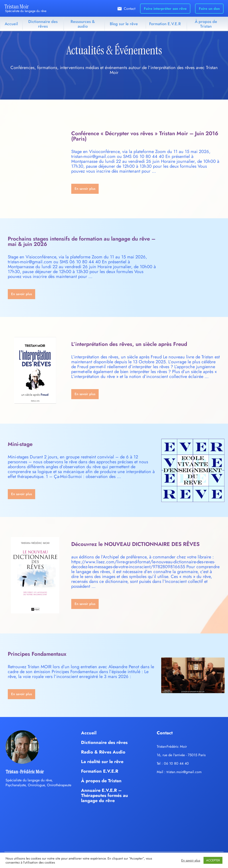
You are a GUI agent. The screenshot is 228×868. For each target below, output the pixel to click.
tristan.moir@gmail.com (184, 772)
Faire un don (209, 9)
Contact (130, 9)
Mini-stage (20, 444)
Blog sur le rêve (124, 24)
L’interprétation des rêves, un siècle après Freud (129, 344)
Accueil (11, 24)
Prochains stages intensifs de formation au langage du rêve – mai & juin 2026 (82, 241)
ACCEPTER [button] (213, 860)
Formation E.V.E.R (165, 24)
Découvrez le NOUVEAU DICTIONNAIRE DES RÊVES (135, 544)
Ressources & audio (83, 24)
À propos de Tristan (206, 24)
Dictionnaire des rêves (43, 24)
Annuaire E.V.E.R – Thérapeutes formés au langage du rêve (105, 795)
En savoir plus (191, 860)
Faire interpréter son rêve (165, 9)
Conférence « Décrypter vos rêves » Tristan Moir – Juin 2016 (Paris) (145, 136)
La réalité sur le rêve (102, 762)
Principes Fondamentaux (37, 654)
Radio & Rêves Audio (103, 752)
